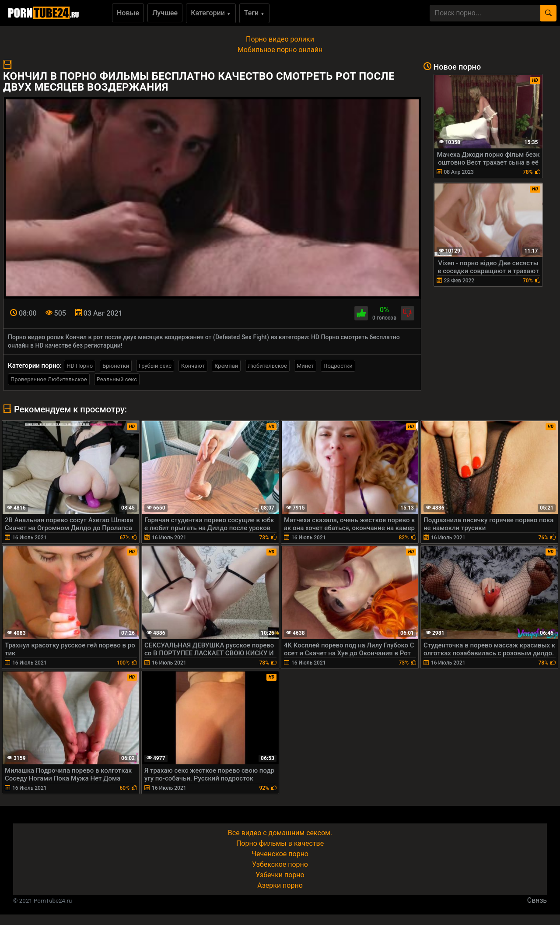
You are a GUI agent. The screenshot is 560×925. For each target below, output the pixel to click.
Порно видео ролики (280, 39)
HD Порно (80, 366)
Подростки (338, 366)
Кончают (193, 366)
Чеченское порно (280, 854)
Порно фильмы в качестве (280, 843)
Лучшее (165, 13)
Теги (254, 13)
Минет (305, 366)
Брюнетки (116, 366)
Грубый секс (155, 366)
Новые (128, 13)
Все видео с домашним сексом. (280, 833)
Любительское (267, 366)
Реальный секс (117, 379)
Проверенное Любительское (49, 379)
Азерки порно (280, 885)
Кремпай (226, 366)
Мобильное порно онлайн (280, 50)
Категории (211, 13)
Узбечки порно (280, 875)
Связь (537, 900)
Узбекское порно (280, 864)
